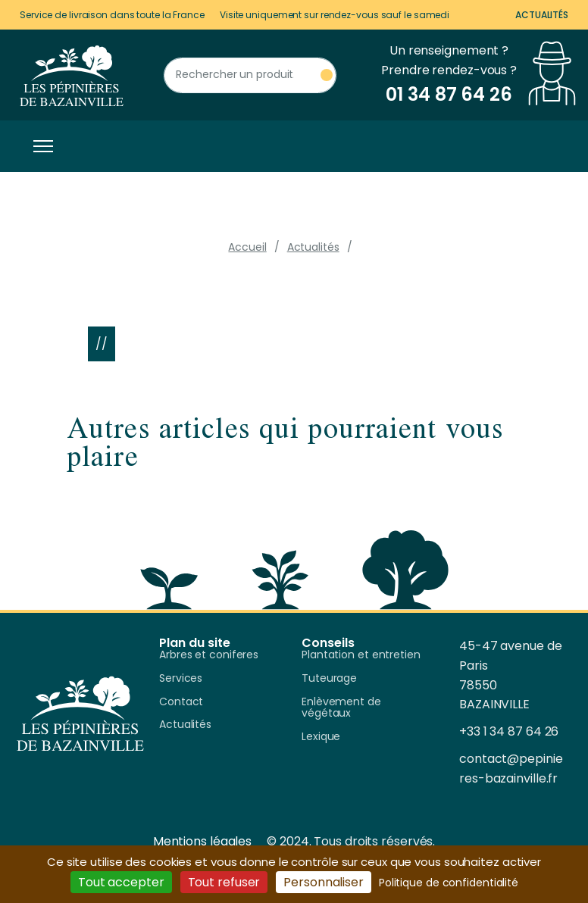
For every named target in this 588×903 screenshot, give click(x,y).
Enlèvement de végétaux (341, 708)
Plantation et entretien (361, 655)
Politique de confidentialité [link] (449, 883)
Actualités (542, 15)
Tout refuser (224, 882)
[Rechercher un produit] (250, 75)
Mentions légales (202, 841)
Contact (181, 702)
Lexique (321, 737)
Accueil (247, 247)
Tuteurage (329, 679)
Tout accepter (121, 882)
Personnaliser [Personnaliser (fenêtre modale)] (324, 882)
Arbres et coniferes (209, 655)
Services (181, 679)
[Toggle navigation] (39, 146)
